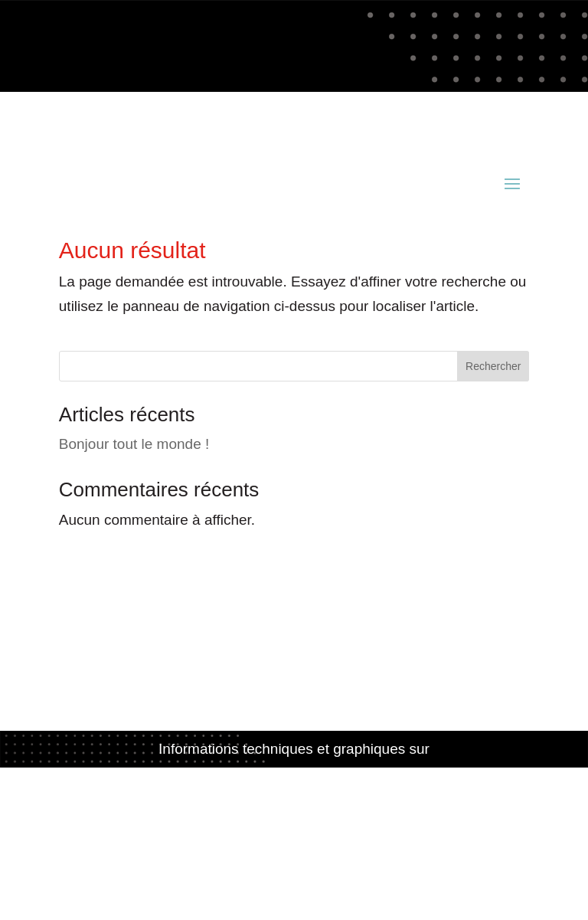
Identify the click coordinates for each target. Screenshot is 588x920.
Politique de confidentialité (294, 845)
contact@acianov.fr (121, 134)
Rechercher (493, 366)
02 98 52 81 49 (408, 109)
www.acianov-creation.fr (294, 773)
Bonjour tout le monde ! (134, 444)
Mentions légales (294, 821)
